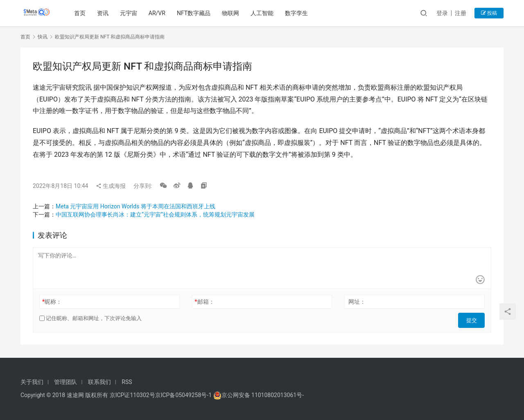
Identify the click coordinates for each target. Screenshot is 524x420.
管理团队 (65, 382)
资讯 (104, 13)
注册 (461, 13)
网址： (357, 302)
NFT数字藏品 (195, 13)
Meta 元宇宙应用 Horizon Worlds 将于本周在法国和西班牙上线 (136, 206)
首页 (81, 13)
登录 (442, 13)
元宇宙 (130, 13)
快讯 (43, 37)
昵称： (52, 302)
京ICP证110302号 (132, 395)
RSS (127, 382)
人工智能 (264, 13)
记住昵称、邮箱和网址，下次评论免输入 (90, 318)
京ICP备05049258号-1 (184, 395)
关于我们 (32, 382)
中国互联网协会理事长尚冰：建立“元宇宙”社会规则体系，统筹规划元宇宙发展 (155, 215)
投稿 (489, 13)
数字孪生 (298, 13)
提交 (473, 318)
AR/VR (159, 13)
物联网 (232, 13)
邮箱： (205, 302)
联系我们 (99, 382)
